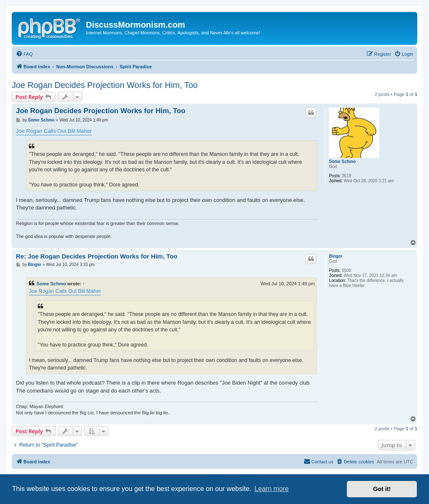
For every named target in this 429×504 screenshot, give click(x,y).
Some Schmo (342, 162)
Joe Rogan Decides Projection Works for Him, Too (105, 85)
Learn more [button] (271, 489)
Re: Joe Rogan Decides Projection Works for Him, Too (97, 256)
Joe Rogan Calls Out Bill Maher (54, 131)
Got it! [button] (382, 489)
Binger (336, 256)
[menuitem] (24, 54)
